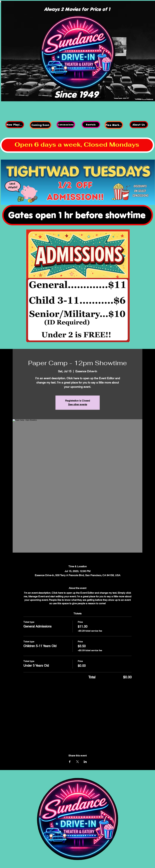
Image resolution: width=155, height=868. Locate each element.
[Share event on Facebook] (70, 762)
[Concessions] (66, 125)
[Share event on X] (77, 762)
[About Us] (139, 125)
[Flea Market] (114, 125)
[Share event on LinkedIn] (85, 762)
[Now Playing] (15, 125)
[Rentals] (91, 125)
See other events (78, 404)
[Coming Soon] (40, 125)
